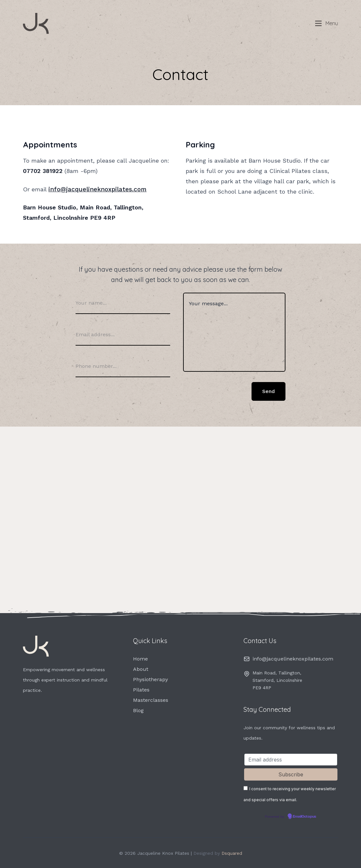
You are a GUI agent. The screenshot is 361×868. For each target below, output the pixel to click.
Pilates (141, 689)
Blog (138, 710)
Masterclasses (151, 700)
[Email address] (291, 759)
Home (140, 658)
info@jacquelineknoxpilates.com (94, 189)
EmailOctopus (304, 816)
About (141, 669)
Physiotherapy (150, 679)
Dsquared (232, 853)
